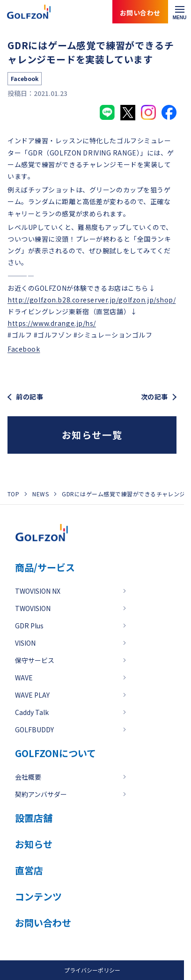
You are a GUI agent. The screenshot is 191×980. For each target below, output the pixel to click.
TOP (13, 494)
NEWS (40, 494)
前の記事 (29, 397)
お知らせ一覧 (92, 435)
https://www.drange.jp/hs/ (52, 323)
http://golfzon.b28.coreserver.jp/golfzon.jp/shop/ (92, 300)
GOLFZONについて (55, 753)
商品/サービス (45, 567)
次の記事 (154, 397)
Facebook (24, 349)
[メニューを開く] (180, 12)
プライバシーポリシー (92, 970)
